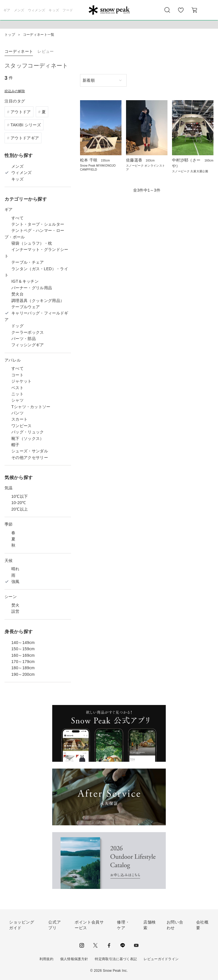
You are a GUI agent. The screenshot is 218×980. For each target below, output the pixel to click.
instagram (82, 945)
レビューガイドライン (161, 959)
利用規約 (46, 959)
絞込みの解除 (15, 91)
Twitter (95, 945)
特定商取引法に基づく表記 (116, 959)
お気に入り (181, 13)
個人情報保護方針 (74, 959)
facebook (109, 945)
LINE (123, 945)
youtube (136, 945)
